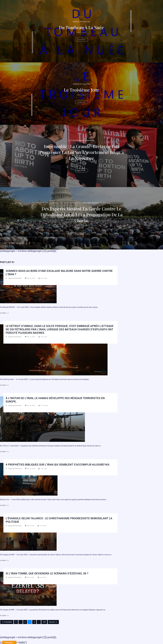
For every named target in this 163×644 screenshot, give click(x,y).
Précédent (7, 622)
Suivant (53, 622)
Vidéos (76, 22)
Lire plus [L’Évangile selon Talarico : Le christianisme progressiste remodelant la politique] (4, 560)
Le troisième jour (82, 90)
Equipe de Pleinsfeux (15, 278)
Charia (67, 203)
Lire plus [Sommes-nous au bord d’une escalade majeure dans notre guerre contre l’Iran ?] (4, 313)
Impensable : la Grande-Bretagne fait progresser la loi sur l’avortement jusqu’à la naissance (81, 152)
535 (44, 622)
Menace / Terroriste (101, 203)
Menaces (91, 140)
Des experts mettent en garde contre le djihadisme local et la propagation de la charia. (82, 214)
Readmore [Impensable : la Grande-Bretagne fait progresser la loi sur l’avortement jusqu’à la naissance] (82, 170)
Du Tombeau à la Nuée (81, 27)
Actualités (85, 22)
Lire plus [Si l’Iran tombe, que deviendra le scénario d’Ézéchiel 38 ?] (4, 616)
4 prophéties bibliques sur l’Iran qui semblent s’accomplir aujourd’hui (58, 465)
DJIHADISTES (76, 203)
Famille (83, 140)
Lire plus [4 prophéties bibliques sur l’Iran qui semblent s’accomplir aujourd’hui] (4, 505)
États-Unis (86, 203)
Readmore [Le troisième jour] (82, 102)
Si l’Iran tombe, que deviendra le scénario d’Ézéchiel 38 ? (47, 573)
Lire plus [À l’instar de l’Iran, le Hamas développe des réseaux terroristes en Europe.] (4, 452)
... (21, 622)
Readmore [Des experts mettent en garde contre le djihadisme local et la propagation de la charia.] (82, 233)
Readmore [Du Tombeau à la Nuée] (82, 40)
